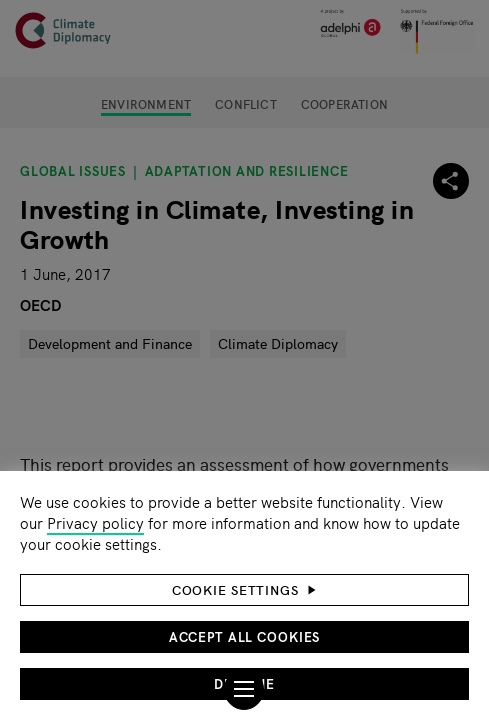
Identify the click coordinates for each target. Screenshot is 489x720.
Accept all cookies (245, 636)
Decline (244, 683)
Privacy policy (95, 522)
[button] (244, 590)
